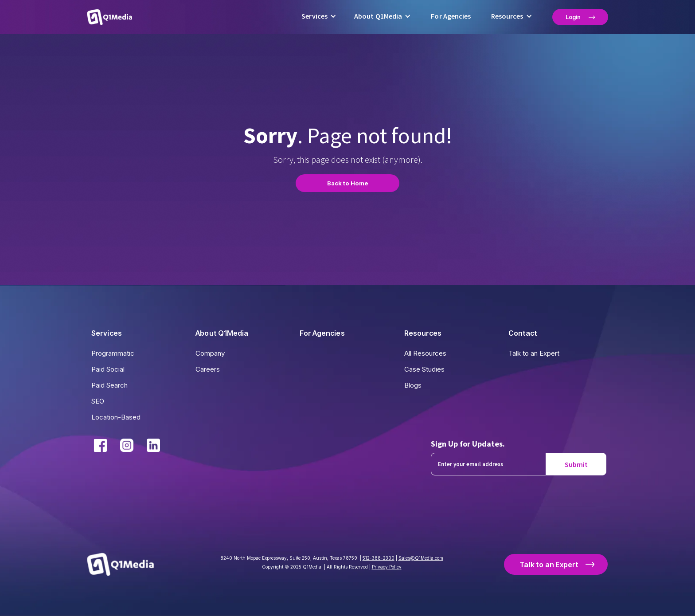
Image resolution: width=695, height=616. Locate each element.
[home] (109, 17)
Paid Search (109, 385)
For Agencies (451, 16)
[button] (319, 17)
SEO (98, 401)
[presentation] (519, 499)
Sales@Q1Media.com (421, 558)
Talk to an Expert (534, 353)
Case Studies (424, 369)
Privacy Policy (387, 567)
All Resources (425, 353)
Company (210, 353)
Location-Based (116, 417)
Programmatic (113, 353)
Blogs (413, 385)
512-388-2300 (379, 558)
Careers (208, 369)
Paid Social (108, 369)
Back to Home (348, 183)
